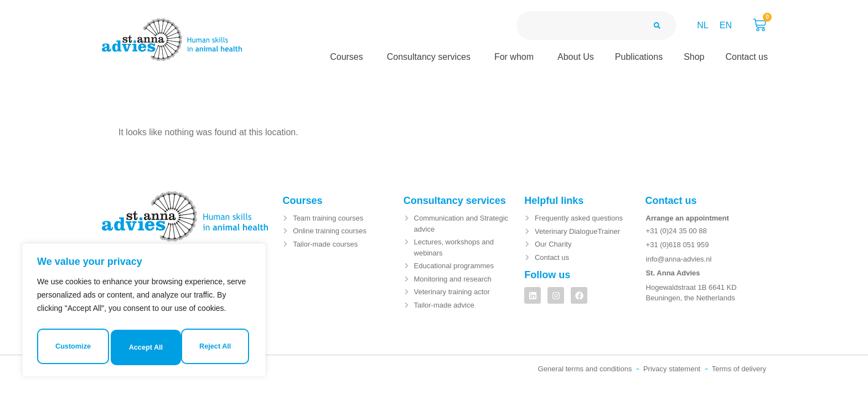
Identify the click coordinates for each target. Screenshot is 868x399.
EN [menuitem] (726, 25)
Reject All (196, 312)
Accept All (144, 347)
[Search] (657, 25)
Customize (89, 312)
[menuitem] (702, 25)
